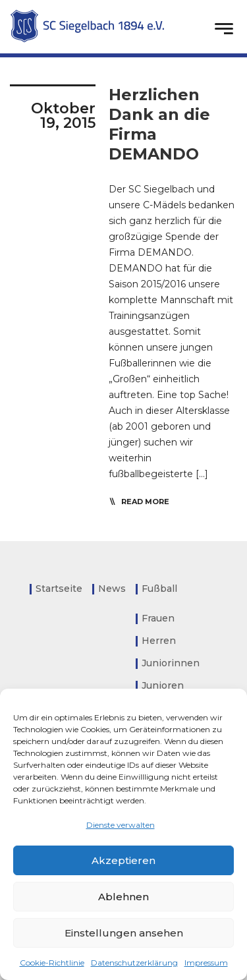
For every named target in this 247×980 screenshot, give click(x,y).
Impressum (206, 963)
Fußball (159, 589)
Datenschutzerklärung (134, 963)
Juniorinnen (171, 663)
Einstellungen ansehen (124, 933)
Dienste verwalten (121, 825)
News (112, 589)
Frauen (158, 618)
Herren (159, 641)
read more (145, 502)
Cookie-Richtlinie (52, 963)
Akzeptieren (123, 860)
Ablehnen (123, 897)
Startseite (59, 589)
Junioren (163, 685)
